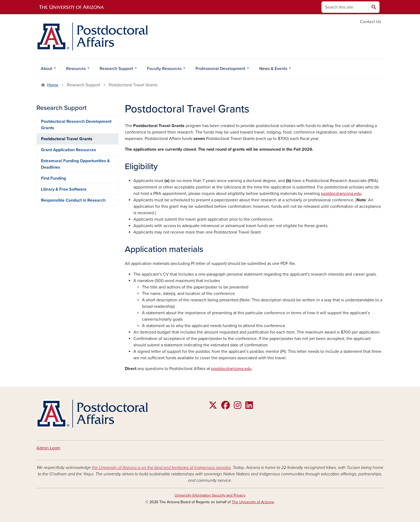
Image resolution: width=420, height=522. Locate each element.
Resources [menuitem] (76, 70)
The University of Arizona (253, 502)
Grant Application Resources (69, 150)
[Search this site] (345, 7)
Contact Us (370, 22)
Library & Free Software (64, 189)
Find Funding (53, 178)
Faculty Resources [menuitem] (164, 70)
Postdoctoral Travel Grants (67, 139)
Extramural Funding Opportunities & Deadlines (75, 164)
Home (53, 85)
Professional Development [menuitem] (220, 70)
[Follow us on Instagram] (238, 407)
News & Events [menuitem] (273, 70)
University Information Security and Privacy (210, 495)
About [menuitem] (46, 70)
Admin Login (48, 448)
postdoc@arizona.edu (341, 194)
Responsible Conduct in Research (73, 200)
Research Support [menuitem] (116, 70)
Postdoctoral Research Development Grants (76, 125)
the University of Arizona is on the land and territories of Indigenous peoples (161, 468)
